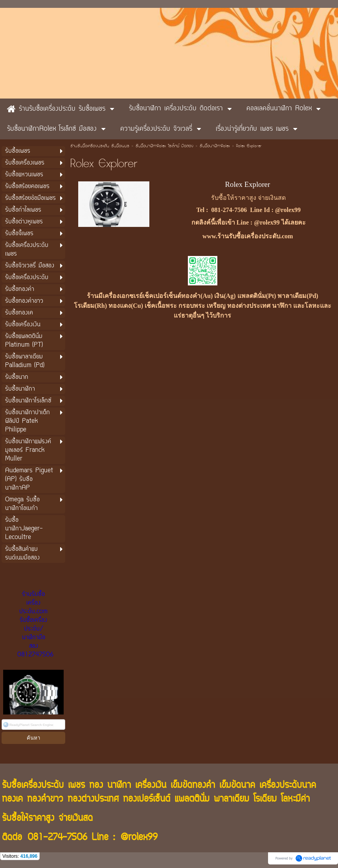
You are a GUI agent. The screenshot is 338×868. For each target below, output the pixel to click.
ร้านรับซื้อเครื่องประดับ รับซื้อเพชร (100, 146)
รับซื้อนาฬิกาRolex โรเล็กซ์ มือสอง (164, 146)
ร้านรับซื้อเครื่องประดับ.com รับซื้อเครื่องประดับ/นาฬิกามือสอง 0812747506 (35, 625)
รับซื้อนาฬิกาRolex (215, 146)
